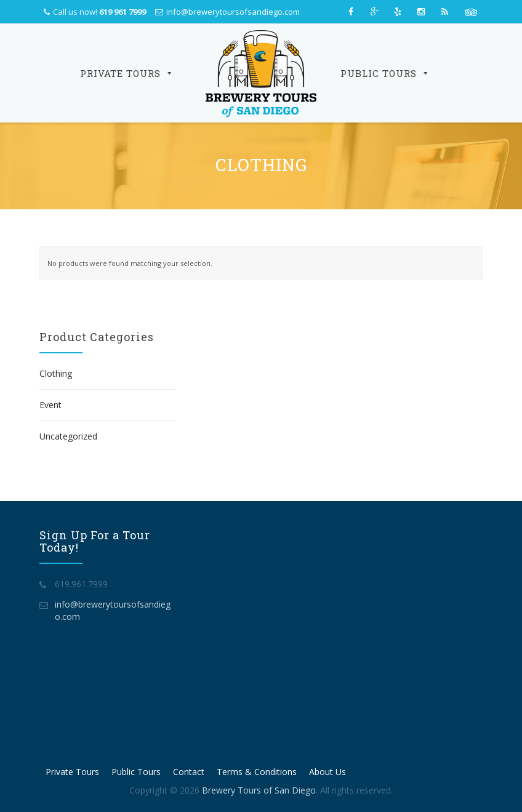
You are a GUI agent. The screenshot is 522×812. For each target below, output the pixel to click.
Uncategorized (68, 436)
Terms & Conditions (257, 772)
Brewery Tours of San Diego (259, 790)
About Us (327, 772)
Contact (189, 772)
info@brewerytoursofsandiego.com (233, 12)
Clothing (56, 373)
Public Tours (385, 73)
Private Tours (127, 73)
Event (50, 405)
